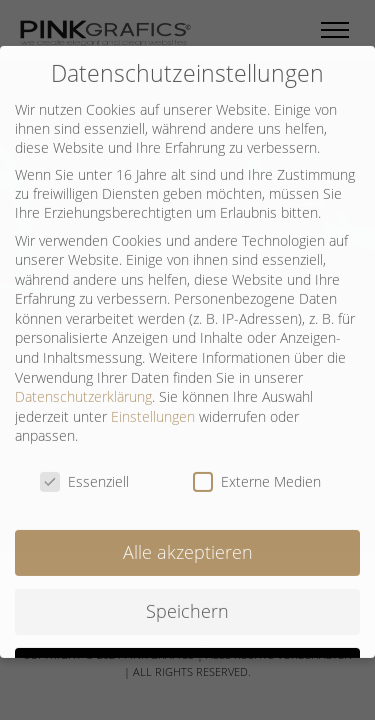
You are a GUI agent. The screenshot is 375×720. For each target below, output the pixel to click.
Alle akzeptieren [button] (188, 542)
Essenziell (84, 472)
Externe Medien (257, 472)
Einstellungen (153, 406)
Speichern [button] (187, 601)
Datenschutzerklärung (83, 387)
